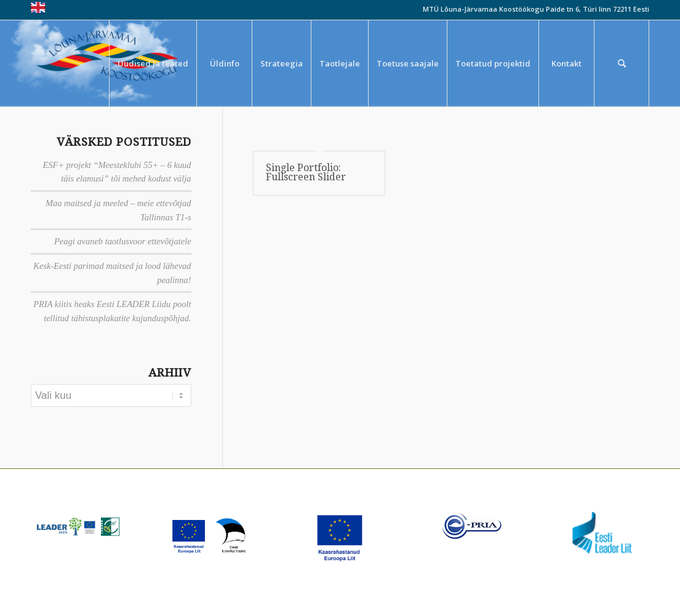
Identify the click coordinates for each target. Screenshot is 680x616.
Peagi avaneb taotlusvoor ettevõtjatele (123, 241)
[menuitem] (153, 63)
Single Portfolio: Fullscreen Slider (306, 172)
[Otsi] (622, 63)
